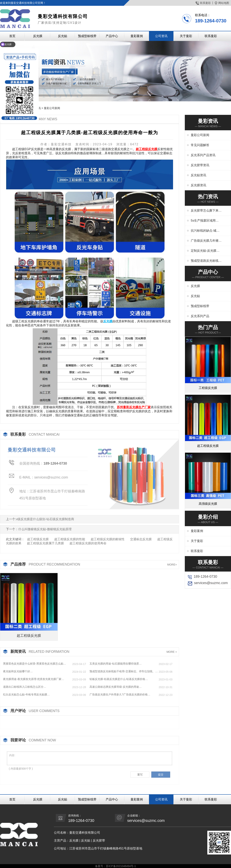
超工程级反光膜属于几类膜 (45, 543)
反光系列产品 (200, 316)
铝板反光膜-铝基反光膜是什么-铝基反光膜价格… (119, 679)
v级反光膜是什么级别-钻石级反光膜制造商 (45, 519)
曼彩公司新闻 (52, 108)
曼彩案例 (137, 36)
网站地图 (222, 3)
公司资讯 (161, 36)
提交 (161, 775)
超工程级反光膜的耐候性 (108, 539)
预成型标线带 (87, 36)
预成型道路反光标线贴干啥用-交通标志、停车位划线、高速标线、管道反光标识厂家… (124, 672)
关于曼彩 (186, 36)
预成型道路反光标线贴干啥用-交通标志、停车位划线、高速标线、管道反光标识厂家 (206, 261)
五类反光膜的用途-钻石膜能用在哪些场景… (116, 664)
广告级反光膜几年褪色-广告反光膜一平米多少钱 (205, 241)
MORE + (172, 652)
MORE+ (172, 565)
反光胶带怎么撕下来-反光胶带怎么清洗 (205, 211)
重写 (140, 775)
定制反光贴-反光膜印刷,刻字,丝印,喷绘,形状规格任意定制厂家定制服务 (206, 251)
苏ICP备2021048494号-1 (121, 866)
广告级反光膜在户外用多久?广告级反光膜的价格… (120, 694)
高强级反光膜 (208, 504)
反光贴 (63, 36)
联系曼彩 (203, 3)
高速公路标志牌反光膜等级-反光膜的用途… (116, 687)
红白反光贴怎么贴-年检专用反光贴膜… (26, 694)
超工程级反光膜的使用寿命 (88, 543)
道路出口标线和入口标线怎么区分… (25, 687)
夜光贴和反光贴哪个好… (18, 671)
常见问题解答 (200, 145)
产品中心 (112, 36)
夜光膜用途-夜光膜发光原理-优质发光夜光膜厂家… (34, 679)
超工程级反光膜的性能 (70, 539)
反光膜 (38, 36)
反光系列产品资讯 (203, 155)
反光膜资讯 (198, 185)
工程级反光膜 (208, 388)
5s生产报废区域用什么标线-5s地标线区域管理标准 (205, 221)
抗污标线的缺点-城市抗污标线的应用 (205, 231)
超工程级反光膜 (38, 539)
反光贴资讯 (198, 175)
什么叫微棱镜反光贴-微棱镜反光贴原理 (45, 529)
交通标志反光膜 (141, 539)
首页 (12, 799)
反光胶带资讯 (200, 165)
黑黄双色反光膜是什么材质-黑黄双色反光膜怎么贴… (35, 664)
